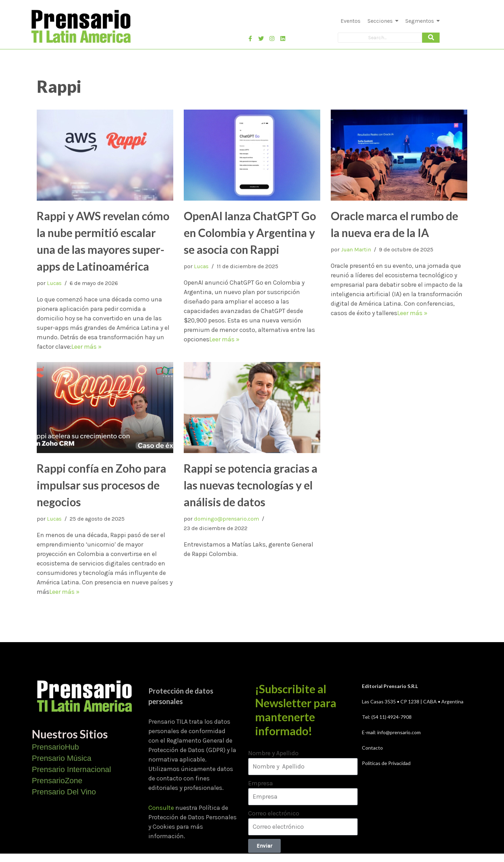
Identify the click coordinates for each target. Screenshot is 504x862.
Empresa (261, 783)
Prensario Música (62, 758)
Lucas (54, 283)
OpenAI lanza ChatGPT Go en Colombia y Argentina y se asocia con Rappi (250, 233)
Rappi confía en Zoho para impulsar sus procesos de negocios (101, 485)
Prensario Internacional (71, 769)
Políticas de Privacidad (386, 763)
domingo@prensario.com (226, 519)
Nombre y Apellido (273, 753)
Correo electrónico (274, 813)
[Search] (380, 38)
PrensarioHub (55, 747)
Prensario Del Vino (64, 792)
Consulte (161, 808)
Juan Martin (356, 249)
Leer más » (86, 347)
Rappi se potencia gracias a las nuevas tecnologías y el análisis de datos (251, 485)
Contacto (372, 748)
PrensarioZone (57, 781)
